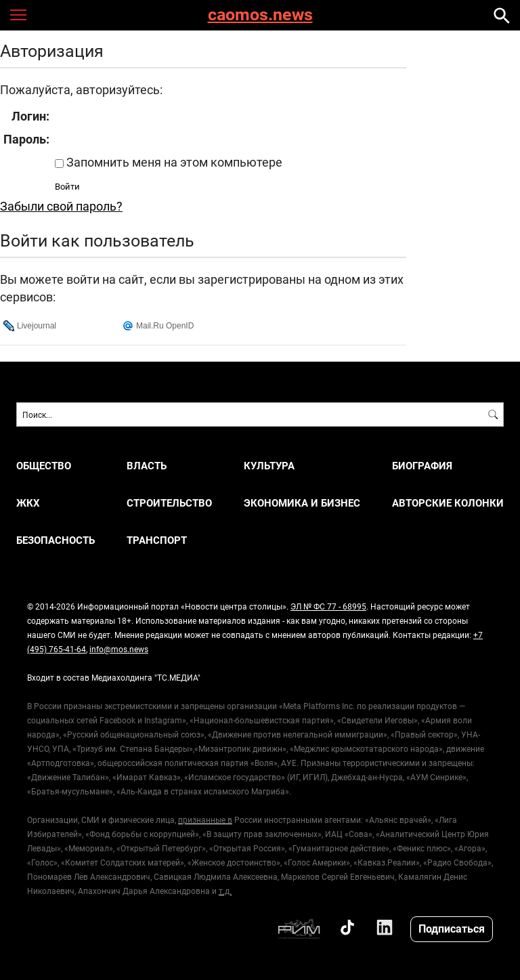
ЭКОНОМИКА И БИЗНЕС (302, 503)
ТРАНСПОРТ (157, 540)
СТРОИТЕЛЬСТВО (169, 503)
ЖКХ (28, 503)
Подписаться (452, 928)
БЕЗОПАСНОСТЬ (56, 540)
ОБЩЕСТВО (44, 466)
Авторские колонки (448, 503)
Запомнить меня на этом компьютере (173, 162)
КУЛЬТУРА (269, 466)
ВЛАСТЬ (147, 466)
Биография (422, 466)
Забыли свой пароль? (61, 206)
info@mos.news (119, 649)
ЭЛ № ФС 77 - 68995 (328, 606)
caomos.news (260, 15)
